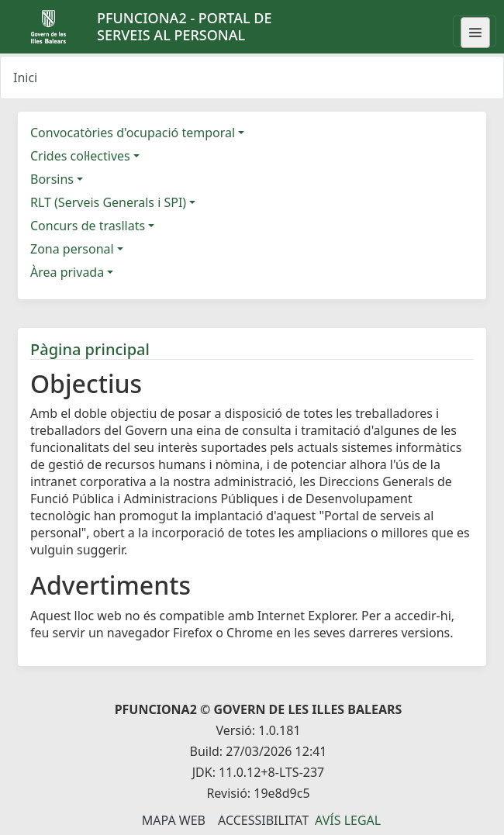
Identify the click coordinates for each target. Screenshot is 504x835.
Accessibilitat (263, 820)
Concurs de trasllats (88, 226)
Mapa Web (174, 820)
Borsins (52, 179)
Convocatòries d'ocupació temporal (133, 133)
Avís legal (348, 820)
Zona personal (72, 249)
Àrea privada (67, 272)
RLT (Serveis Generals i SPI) (108, 202)
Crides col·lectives (80, 156)
